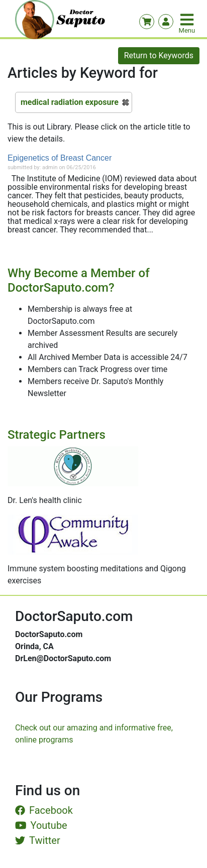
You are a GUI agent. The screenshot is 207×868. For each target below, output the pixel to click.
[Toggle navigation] (188, 20)
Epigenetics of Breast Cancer (60, 158)
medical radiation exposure (70, 102)
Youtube (41, 825)
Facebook (44, 810)
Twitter (38, 840)
